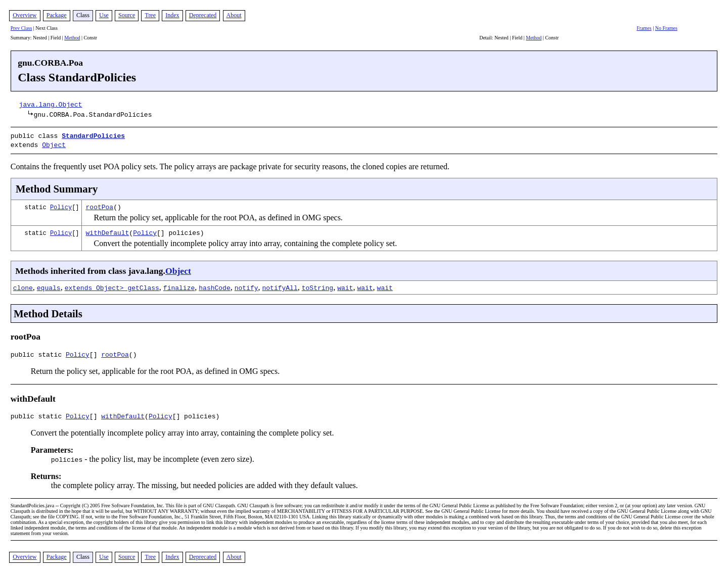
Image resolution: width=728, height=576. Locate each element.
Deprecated (203, 15)
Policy (61, 205)
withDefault (108, 230)
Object (54, 143)
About (234, 15)
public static (38, 354)
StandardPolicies (93, 135)
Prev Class (21, 28)
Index (172, 15)
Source (127, 15)
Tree (150, 15)
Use (104, 15)
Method (72, 38)
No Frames (666, 28)
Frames (644, 28)
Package (57, 15)
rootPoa (100, 205)
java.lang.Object (51, 104)
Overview (25, 15)
